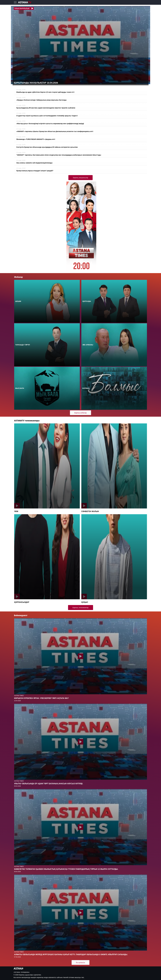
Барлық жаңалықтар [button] (80, 178)
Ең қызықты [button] (80, 963)
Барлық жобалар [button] (80, 413)
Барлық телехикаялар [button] (81, 608)
